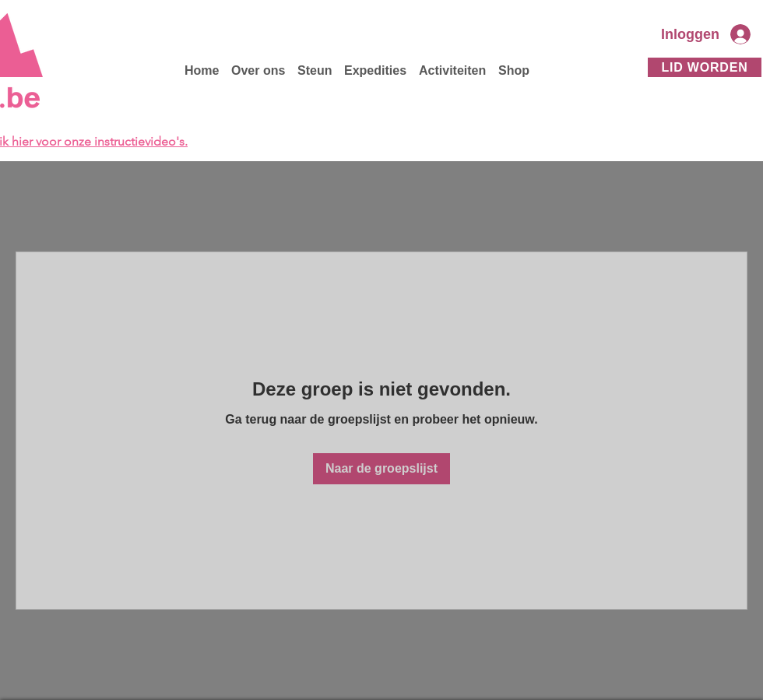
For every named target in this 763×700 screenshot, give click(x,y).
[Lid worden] (705, 67)
